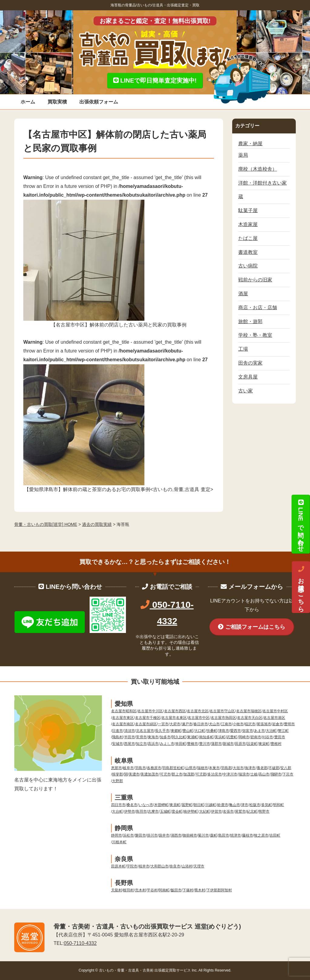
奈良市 (175, 866)
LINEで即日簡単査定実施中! (155, 80)
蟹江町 (283, 731)
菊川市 (203, 835)
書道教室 (248, 252)
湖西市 (176, 835)
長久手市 (162, 731)
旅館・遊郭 (250, 321)
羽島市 (140, 768)
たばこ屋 (248, 238)
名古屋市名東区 (174, 718)
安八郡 (286, 768)
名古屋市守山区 (222, 711)
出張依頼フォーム (99, 102)
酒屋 (243, 294)
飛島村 (117, 737)
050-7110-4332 (80, 943)
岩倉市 (278, 724)
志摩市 (153, 811)
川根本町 (119, 842)
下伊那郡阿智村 (219, 890)
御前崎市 (190, 835)
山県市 (191, 768)
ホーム (28, 102)
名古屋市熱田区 (223, 718)
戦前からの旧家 (255, 280)
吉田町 (275, 835)
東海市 (153, 737)
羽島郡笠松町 (173, 768)
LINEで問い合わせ (301, 524)
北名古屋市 (145, 731)
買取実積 (57, 102)
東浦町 (193, 737)
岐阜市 (128, 768)
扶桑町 (212, 731)
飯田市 (176, 890)
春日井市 (201, 724)
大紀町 (205, 811)
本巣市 (214, 768)
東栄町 (264, 744)
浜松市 (128, 835)
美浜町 (220, 737)
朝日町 (199, 805)
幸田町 (181, 744)
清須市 (130, 731)
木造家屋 (248, 224)
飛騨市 (276, 774)
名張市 (228, 811)
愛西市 (236, 731)
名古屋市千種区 (148, 718)
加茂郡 (189, 774)
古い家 (246, 391)
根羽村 (128, 890)
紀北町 (252, 811)
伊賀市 (216, 811)
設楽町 (252, 744)
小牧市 (238, 724)
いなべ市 (146, 805)
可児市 (165, 774)
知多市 (165, 737)
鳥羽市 (141, 811)
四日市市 (118, 805)
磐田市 (140, 835)
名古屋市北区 (198, 711)
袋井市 (164, 835)
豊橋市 (193, 744)
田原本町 (118, 866)
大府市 (175, 724)
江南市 (226, 724)
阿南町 (164, 890)
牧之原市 (261, 835)
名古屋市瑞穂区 (249, 711)
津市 (245, 805)
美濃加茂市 (150, 774)
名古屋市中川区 (150, 711)
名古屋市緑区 (146, 724)
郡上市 (177, 774)
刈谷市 (268, 737)
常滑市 (141, 737)
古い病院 (248, 266)
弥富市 (248, 731)
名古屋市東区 (123, 718)
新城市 (228, 744)
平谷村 (152, 890)
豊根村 (276, 744)
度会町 (177, 811)
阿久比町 (179, 737)
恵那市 (117, 768)
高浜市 (153, 744)
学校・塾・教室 (255, 335)
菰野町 (187, 805)
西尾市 (130, 744)
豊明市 (289, 724)
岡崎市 (244, 737)
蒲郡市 (216, 744)
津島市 (224, 731)
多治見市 (215, 774)
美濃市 (134, 774)
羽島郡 (226, 768)
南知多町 (206, 737)
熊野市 (264, 811)
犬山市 (214, 724)
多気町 (267, 805)
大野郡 (117, 781)
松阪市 (255, 805)
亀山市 (235, 805)
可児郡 (201, 774)
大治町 (271, 731)
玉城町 (165, 811)
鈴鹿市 (223, 805)
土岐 (254, 774)
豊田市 (280, 737)
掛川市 (152, 835)
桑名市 (132, 805)
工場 (243, 349)
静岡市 (117, 835)
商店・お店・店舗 (258, 308)
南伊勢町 (191, 811)
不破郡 (274, 768)
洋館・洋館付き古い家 (262, 183)
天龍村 (117, 890)
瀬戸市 (187, 724)
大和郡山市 (160, 866)
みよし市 (167, 744)
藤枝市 (248, 835)
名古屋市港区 (274, 718)
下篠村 (188, 890)
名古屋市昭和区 (124, 711)
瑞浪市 (244, 774)
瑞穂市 (203, 768)
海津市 (250, 768)
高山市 (264, 774)
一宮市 (163, 724)
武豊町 (232, 737)
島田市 (224, 835)
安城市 (117, 744)
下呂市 (288, 774)
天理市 (199, 866)
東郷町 (176, 731)
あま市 (259, 731)
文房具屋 (248, 377)
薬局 (243, 155)
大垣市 (238, 768)
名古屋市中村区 (275, 711)
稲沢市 (250, 724)
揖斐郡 (117, 774)
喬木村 (200, 890)
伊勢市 (130, 811)
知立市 (141, 744)
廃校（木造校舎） (258, 169)
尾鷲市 (240, 811)
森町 (214, 835)
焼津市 (236, 835)
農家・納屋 (250, 144)
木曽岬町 (161, 805)
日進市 (117, 731)
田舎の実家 (250, 363)
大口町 (200, 731)
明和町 (279, 805)
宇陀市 (132, 866)
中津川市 (230, 774)
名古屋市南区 (123, 724)
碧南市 (256, 737)
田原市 (240, 744)
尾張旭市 (264, 724)
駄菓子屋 (248, 210)
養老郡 (262, 768)
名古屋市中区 (199, 718)
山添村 (187, 866)
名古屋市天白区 (250, 718)
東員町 (175, 805)
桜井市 (144, 866)
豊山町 (188, 731)
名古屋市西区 (175, 711)
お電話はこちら (301, 587)
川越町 (211, 805)
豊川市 (205, 744)
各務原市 (154, 768)
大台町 (117, 811)
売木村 (140, 890)
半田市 (130, 737)
